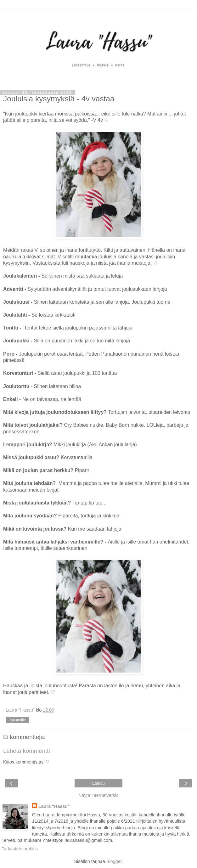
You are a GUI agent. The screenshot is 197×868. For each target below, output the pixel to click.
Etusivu (98, 783)
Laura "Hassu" (54, 806)
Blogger (114, 861)
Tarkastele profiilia (20, 849)
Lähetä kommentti (27, 751)
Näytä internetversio (98, 795)
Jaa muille (17, 720)
